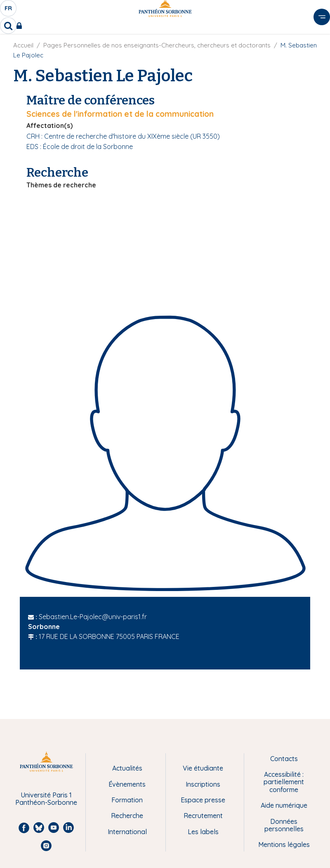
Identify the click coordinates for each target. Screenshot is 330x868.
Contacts (284, 759)
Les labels (203, 832)
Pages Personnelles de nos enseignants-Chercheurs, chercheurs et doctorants (157, 45)
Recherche (127, 816)
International (127, 832)
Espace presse (203, 800)
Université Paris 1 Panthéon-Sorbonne (46, 799)
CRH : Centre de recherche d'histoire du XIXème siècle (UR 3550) (123, 136)
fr (9, 10)
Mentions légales (284, 844)
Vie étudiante (203, 768)
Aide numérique (284, 805)
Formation (127, 800)
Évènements (127, 784)
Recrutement (203, 816)
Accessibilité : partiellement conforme (284, 782)
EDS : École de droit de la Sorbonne (80, 147)
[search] (8, 26)
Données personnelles (284, 825)
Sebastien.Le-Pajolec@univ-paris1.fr (93, 617)
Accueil (23, 45)
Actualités (127, 768)
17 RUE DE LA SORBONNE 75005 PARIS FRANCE (109, 636)
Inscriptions (203, 784)
